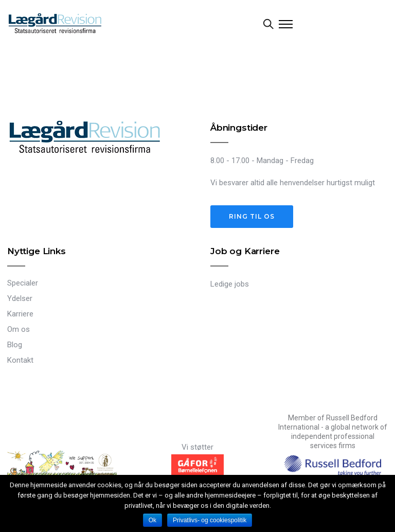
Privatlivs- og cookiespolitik (210, 520)
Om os (19, 329)
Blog (15, 345)
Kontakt (20, 360)
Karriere (20, 314)
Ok (152, 520)
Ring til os (252, 216)
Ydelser (20, 298)
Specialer (23, 283)
